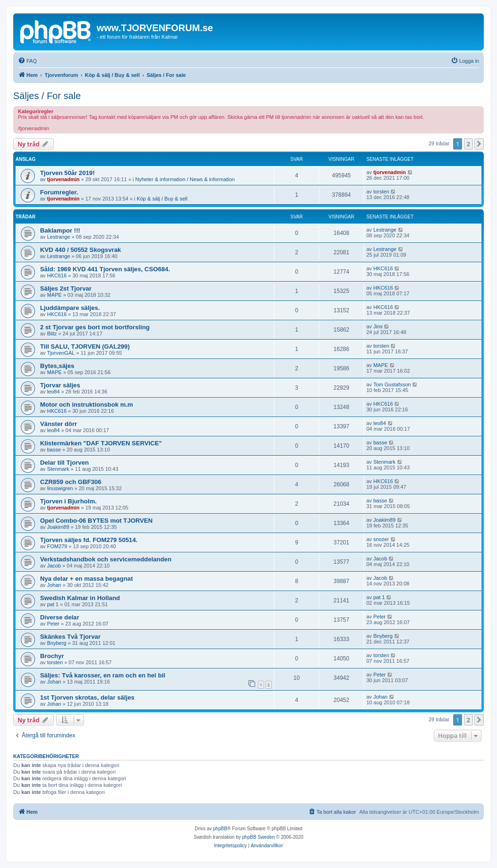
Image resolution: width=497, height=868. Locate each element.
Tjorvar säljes (60, 385)
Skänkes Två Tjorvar (70, 637)
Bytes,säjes (57, 366)
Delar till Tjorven (64, 463)
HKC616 (57, 275)
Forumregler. (59, 192)
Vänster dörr (58, 424)
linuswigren (60, 488)
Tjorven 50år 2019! (67, 173)
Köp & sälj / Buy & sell (162, 199)
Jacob (54, 566)
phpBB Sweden (259, 837)
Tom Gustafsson (392, 384)
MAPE (54, 295)
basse (54, 450)
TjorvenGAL (61, 353)
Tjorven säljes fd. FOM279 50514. (89, 540)
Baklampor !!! (60, 230)
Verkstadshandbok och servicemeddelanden (106, 559)
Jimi (378, 326)
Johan (54, 585)
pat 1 (53, 604)
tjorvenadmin (63, 179)
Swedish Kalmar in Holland (80, 598)
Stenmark (58, 469)
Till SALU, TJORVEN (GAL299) (85, 346)
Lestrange (59, 237)
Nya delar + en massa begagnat (87, 579)
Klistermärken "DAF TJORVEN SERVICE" (101, 443)
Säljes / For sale (47, 96)
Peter (53, 624)
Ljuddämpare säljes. (70, 308)
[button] (479, 144)
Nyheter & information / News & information (185, 179)
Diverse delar (60, 617)
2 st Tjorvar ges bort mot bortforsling (95, 327)
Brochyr (52, 656)
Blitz (52, 334)
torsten (381, 192)
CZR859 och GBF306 (71, 482)
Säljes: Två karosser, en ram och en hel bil (103, 675)
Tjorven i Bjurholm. (68, 501)
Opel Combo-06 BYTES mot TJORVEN (96, 521)
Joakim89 (58, 527)
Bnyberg (57, 643)
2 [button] (468, 144)
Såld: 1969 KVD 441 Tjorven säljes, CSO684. (105, 269)
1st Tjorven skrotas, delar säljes (87, 697)
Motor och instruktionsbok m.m (87, 405)
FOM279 (57, 546)
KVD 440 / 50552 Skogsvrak (81, 250)
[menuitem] (27, 61)
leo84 (54, 392)
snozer (381, 539)
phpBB (220, 829)
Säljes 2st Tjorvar (66, 288)
